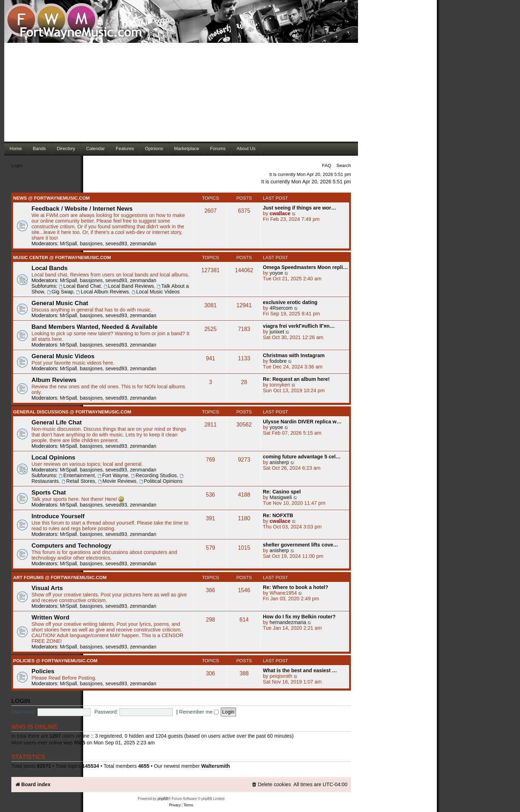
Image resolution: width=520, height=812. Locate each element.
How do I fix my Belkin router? (299, 617)
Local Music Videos (156, 292)
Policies (43, 671)
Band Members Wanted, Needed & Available (95, 327)
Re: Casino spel (282, 492)
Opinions (154, 148)
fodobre (278, 361)
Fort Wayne (113, 475)
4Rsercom (281, 308)
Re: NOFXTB (278, 515)
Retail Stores (78, 481)
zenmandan (143, 244)
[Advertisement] (181, 92)
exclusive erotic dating (290, 302)
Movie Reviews (117, 481)
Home (16, 148)
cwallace (280, 213)
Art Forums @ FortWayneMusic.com (60, 577)
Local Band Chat (80, 286)
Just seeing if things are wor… (299, 208)
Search (344, 165)
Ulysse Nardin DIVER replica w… (302, 422)
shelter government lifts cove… (301, 545)
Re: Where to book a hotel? (296, 587)
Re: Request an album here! (296, 379)
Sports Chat (49, 492)
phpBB (163, 799)
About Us (246, 148)
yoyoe (276, 273)
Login (17, 165)
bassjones (91, 244)
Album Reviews (54, 380)
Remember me (199, 712)
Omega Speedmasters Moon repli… (305, 267)
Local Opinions (53, 457)
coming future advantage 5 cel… (302, 457)
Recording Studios (154, 475)
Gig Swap (60, 292)
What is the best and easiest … (300, 670)
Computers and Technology (71, 545)
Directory (66, 148)
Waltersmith (216, 766)
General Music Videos (63, 356)
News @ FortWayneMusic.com (51, 198)
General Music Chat (60, 303)
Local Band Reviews (129, 286)
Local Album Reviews (103, 292)
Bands (39, 148)
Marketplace (187, 148)
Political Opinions (161, 481)
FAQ (327, 165)
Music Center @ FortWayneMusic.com (62, 258)
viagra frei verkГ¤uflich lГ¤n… (299, 326)
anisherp (279, 462)
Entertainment (77, 475)
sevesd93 (116, 244)
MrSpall (68, 244)
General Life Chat (57, 422)
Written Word (50, 617)
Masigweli (281, 497)
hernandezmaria (288, 622)
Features (125, 148)
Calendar (96, 148)
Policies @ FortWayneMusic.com (55, 661)
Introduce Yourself (58, 516)
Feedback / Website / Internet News (82, 208)
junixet (277, 332)
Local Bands (50, 268)
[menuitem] (271, 785)
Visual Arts (47, 588)
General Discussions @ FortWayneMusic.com (72, 412)
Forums (218, 148)
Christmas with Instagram (294, 355)
